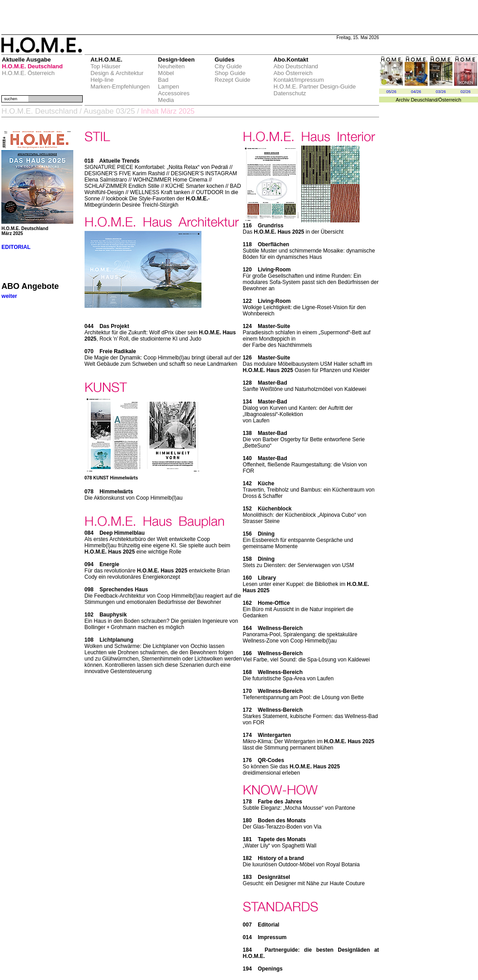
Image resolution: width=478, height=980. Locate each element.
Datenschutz (290, 93)
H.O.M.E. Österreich (28, 73)
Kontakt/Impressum (299, 80)
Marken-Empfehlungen (120, 86)
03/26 (441, 92)
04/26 (416, 92)
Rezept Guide (232, 80)
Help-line (102, 80)
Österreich (450, 100)
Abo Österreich (293, 73)
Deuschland (424, 100)
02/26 (466, 92)
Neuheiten (171, 66)
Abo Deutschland (296, 66)
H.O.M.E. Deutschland (32, 66)
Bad (163, 80)
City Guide (228, 66)
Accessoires (174, 93)
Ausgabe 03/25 (109, 111)
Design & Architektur (117, 73)
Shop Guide (230, 73)
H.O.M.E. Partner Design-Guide (315, 86)
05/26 (391, 92)
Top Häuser (105, 66)
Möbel (166, 73)
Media (166, 100)
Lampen (168, 86)
